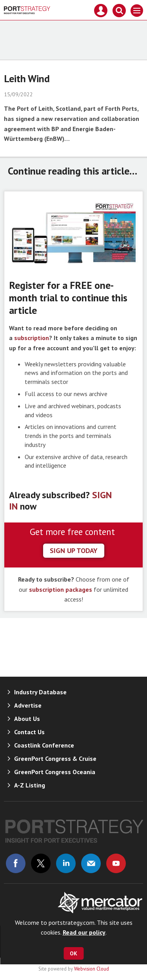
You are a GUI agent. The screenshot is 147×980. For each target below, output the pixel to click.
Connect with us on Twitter (41, 863)
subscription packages (61, 589)
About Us (27, 719)
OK (73, 953)
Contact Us (29, 732)
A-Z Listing (30, 785)
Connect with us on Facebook (16, 863)
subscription (32, 338)
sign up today (74, 550)
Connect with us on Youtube (116, 863)
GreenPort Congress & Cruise (55, 758)
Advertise (28, 705)
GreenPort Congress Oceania (55, 772)
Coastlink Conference (44, 745)
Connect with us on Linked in (66, 863)
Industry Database (40, 692)
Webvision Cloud (92, 969)
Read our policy (84, 932)
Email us (91, 863)
